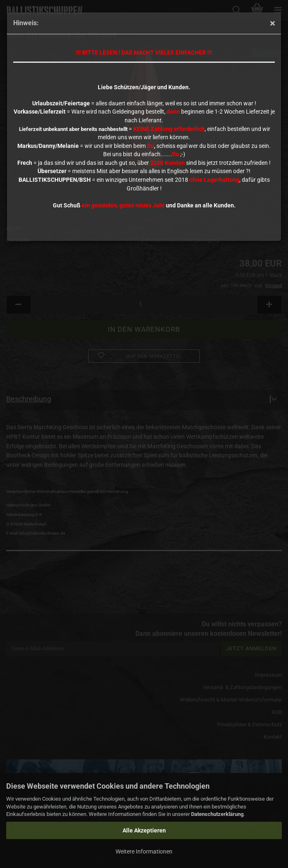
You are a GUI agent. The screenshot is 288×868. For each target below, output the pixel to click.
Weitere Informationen (144, 851)
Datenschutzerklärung (217, 814)
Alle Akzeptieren (144, 830)
